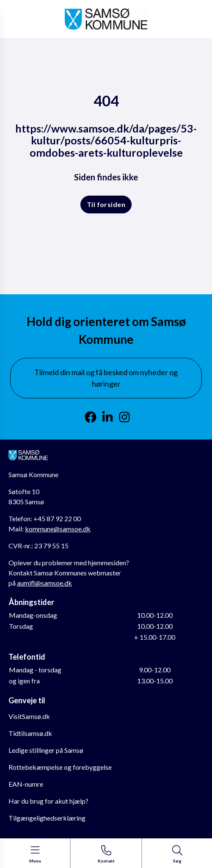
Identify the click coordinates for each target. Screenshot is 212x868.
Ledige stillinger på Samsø (46, 750)
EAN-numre (26, 784)
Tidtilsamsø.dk (30, 733)
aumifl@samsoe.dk (44, 583)
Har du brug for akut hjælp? (48, 801)
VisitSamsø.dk (29, 716)
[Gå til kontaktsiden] (106, 855)
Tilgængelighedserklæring (47, 818)
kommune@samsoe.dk (58, 529)
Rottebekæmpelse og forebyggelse (60, 767)
